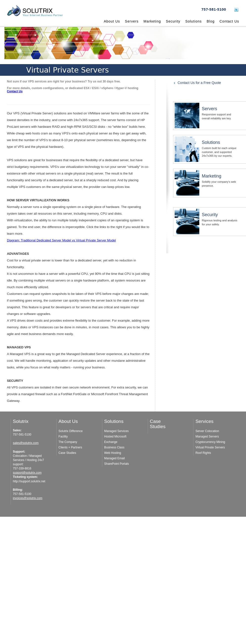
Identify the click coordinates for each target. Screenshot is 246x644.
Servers (132, 21)
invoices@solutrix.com (28, 498)
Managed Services (116, 431)
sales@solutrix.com (26, 443)
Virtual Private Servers (210, 447)
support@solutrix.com (27, 473)
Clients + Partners (70, 447)
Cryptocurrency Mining (210, 442)
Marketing (152, 21)
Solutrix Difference (71, 431)
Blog (211, 21)
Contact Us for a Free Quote (199, 83)
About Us (112, 21)
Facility (63, 437)
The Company (68, 442)
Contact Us (229, 21)
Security (173, 21)
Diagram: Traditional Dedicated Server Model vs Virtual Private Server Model (61, 240)
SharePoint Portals (117, 464)
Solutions (194, 21)
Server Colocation (207, 431)
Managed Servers (207, 437)
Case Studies (67, 453)
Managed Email (114, 458)
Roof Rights (203, 453)
